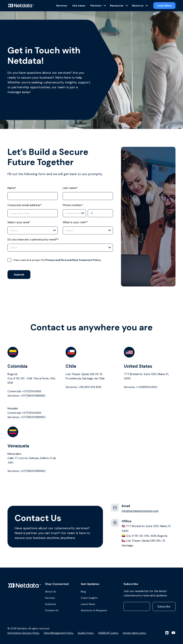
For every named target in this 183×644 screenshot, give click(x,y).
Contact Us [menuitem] (52, 610)
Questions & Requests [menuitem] (94, 610)
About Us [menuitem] (50, 591)
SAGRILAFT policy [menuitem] (108, 633)
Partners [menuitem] (96, 6)
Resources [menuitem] (117, 6)
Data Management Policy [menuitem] (59, 633)
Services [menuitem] (62, 6)
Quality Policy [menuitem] (86, 633)
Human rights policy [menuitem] (134, 633)
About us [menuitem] (138, 6)
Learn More (164, 6)
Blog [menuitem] (83, 591)
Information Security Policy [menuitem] (24, 633)
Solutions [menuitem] (51, 604)
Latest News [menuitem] (88, 604)
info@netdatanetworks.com (140, 511)
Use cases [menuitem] (79, 6)
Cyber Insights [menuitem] (89, 598)
